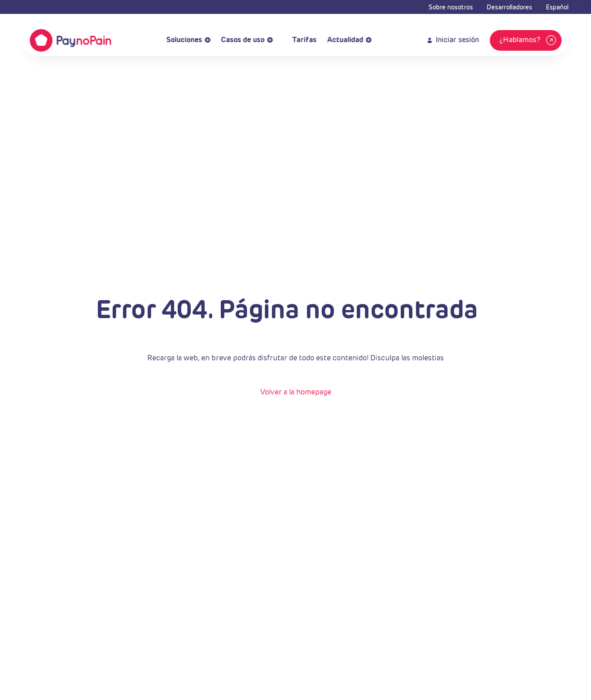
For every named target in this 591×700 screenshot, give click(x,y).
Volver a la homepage (296, 393)
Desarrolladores (509, 8)
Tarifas (300, 41)
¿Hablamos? (529, 40)
